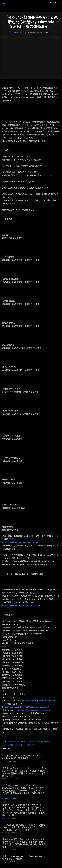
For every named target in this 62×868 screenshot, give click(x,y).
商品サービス (18, 33)
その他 (4, 862)
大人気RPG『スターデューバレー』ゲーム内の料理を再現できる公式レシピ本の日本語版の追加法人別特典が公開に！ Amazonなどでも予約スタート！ (24, 772)
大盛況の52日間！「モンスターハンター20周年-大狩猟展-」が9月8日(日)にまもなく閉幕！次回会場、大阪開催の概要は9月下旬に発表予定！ (24, 843)
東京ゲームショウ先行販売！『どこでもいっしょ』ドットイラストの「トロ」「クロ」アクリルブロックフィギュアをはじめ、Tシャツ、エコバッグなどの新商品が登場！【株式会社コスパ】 (23, 810)
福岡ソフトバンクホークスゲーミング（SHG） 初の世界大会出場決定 (24, 858)
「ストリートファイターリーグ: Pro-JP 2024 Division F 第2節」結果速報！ (23, 757)
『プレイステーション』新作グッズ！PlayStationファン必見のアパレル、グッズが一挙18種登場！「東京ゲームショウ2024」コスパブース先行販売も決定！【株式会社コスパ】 (23, 791)
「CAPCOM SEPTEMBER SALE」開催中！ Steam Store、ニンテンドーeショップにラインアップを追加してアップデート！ (24, 827)
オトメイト (20, 745)
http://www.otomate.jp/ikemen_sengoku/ (21, 542)
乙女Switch (31, 745)
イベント (5, 761)
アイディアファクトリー (17, 741)
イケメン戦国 (8, 745)
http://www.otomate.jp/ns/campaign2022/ (21, 605)
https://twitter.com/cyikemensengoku (33, 710)
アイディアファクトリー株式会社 (40, 741)
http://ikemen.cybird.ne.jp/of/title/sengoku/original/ (25, 707)
